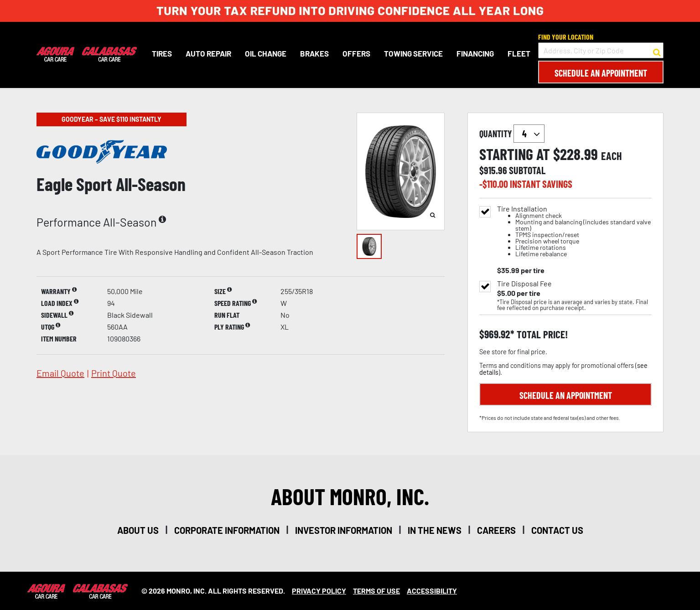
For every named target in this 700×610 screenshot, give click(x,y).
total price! (541, 334)
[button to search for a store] (657, 51)
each (612, 156)
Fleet (519, 53)
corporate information (227, 530)
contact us (557, 530)
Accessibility (432, 591)
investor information (344, 530)
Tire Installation (574, 231)
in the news (435, 530)
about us (138, 530)
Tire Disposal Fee (524, 284)
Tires (162, 53)
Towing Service (413, 53)
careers (496, 530)
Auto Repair (208, 53)
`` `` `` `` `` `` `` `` (529, 134)
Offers (356, 53)
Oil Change (266, 53)
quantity (512, 134)
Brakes (314, 53)
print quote (114, 373)
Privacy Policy (319, 591)
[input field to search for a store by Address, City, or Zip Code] (601, 50)
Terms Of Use (376, 591)
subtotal (527, 170)
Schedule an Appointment (601, 73)
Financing (475, 53)
